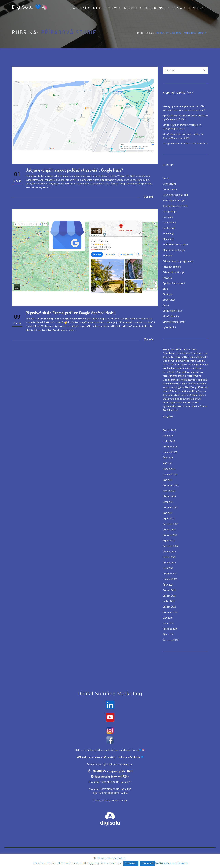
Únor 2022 (168, 568)
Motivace (168, 255)
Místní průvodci (189, 380)
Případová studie (172, 267)
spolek (202, 395)
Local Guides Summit (174, 372)
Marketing (168, 233)
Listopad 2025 (170, 452)
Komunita (168, 217)
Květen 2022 (169, 557)
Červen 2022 (169, 552)
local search (169, 228)
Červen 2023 (169, 529)
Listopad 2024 (170, 474)
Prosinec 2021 (170, 574)
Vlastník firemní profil (174, 322)
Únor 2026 (168, 436)
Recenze (167, 278)
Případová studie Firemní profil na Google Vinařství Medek (71, 313)
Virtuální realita (171, 316)
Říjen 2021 (168, 585)
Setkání (194, 395)
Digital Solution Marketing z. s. (118, 765)
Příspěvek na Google (174, 272)
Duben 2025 (169, 469)
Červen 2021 (169, 590)
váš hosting (109, 758)
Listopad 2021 (170, 579)
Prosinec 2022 (170, 535)
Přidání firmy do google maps (178, 261)
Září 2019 (168, 618)
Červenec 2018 (171, 640)
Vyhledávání (169, 406)
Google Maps (170, 211)
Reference (155, 8)
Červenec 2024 (171, 485)
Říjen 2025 (168, 458)
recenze (185, 395)
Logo (201, 372)
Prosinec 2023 (170, 507)
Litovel (185, 368)
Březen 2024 (169, 496)
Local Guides (170, 222)
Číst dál (148, 197)
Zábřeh (167, 410)
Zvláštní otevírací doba (195, 406)
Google (167, 361)
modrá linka (180, 376)
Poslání (78, 8)
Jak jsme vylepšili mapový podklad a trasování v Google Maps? (74, 170)
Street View (105, 8)
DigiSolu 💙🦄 (30, 7)
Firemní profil (178, 357)
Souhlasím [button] (131, 863)
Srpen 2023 (169, 518)
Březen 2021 (169, 596)
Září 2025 (168, 463)
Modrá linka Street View (175, 244)
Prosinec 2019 (170, 612)
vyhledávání (169, 327)
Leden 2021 (169, 601)
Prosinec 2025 (170, 447)
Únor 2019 (168, 623)
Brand (166, 178)
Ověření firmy (189, 387)
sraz (165, 399)
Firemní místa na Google (175, 195)
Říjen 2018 (168, 634)
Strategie (168, 294)
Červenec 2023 (171, 524)
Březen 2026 (169, 430)
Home (140, 33)
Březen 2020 (169, 607)
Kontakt (198, 8)
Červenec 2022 (171, 546)
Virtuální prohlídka (172, 311)
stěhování (196, 399)
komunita (176, 368)
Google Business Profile (175, 206)
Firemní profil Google (174, 200)
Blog (178, 8)
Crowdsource (170, 189)
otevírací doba (180, 384)
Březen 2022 (169, 563)
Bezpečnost (169, 349)
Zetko (180, 406)
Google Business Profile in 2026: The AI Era (185, 143)
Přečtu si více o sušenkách (171, 863)
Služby (131, 8)
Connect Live (170, 184)
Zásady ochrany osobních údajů (110, 801)
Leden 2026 (169, 441)
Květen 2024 (169, 491)
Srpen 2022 (169, 541)
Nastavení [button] (147, 863)
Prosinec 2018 (170, 629)
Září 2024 (168, 480)
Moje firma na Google (174, 250)
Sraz (165, 289)
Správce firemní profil (174, 283)
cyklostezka (184, 353)
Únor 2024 (168, 502)
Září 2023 (168, 513)
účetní (166, 305)
